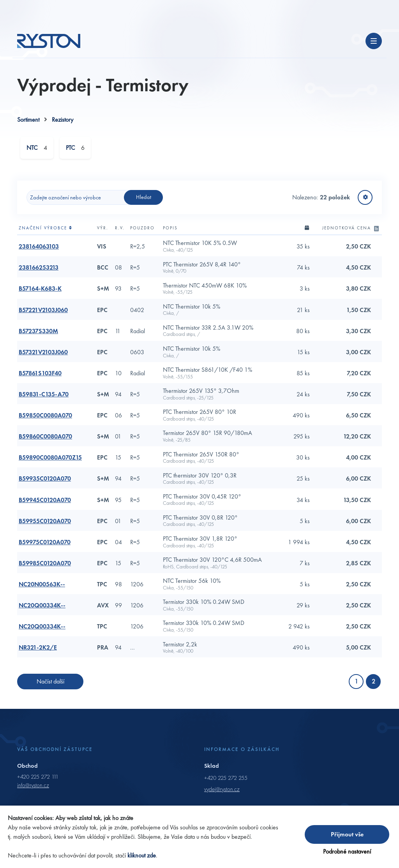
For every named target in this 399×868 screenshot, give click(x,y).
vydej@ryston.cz (222, 792)
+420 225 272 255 (226, 781)
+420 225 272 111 (38, 779)
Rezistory (63, 122)
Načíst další (50, 684)
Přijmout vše (347, 834)
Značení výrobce (46, 231)
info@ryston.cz (33, 788)
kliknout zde (142, 855)
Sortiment (28, 122)
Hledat (144, 200)
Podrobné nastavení (347, 851)
